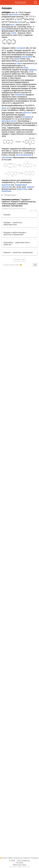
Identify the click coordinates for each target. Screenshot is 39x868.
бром (4, 108)
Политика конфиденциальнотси (19, 867)
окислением (7, 157)
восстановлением (24, 155)
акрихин (30, 187)
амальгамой (27, 57)
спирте (19, 63)
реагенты (27, 113)
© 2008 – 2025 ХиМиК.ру (19, 861)
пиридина (32, 70)
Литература (10, 195)
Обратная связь (19, 865)
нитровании (20, 95)
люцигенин (6, 191)
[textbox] (16, 265)
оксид (25, 68)
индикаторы (22, 189)
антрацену (27, 117)
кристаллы (14, 15)
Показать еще (19, 259)
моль (12, 25)
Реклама (19, 863)
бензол (18, 22)
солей (14, 33)
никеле (17, 59)
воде (4, 29)
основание (21, 48)
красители (6, 185)
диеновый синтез (9, 121)
